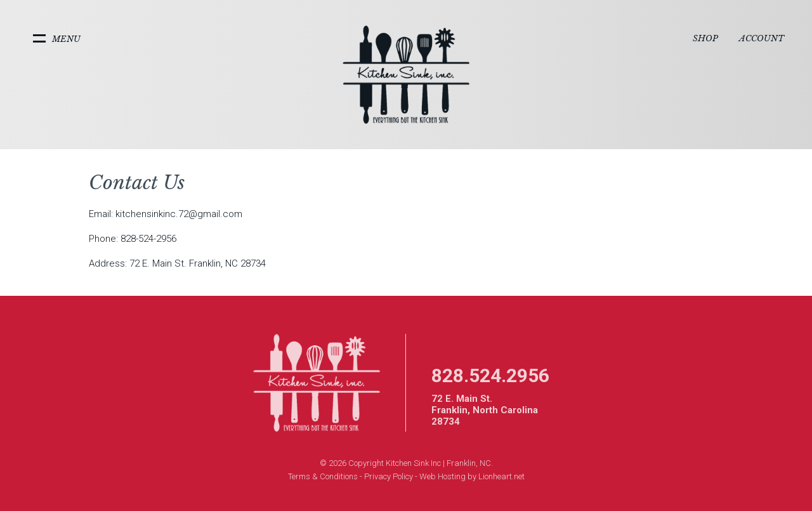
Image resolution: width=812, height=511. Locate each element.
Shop (705, 38)
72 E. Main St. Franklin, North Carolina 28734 (485, 410)
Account (762, 38)
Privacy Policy (389, 476)
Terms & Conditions (323, 476)
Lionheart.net (501, 476)
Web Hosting (442, 476)
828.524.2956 (490, 375)
